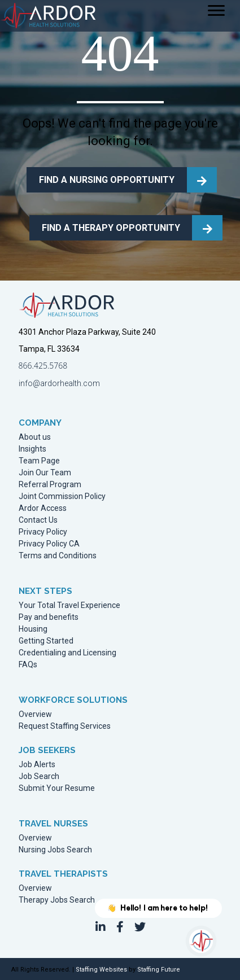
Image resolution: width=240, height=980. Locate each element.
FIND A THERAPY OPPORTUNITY (111, 228)
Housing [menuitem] (33, 629)
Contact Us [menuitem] (38, 520)
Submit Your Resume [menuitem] (57, 788)
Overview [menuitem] (35, 714)
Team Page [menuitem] (39, 461)
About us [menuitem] (35, 437)
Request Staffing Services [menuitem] (65, 726)
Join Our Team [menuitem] (45, 473)
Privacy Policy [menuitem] (43, 532)
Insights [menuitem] (32, 449)
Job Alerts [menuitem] (37, 765)
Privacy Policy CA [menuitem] (49, 544)
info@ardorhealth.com (59, 383)
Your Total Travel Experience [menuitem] (69, 605)
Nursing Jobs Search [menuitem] (55, 850)
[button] (101, 927)
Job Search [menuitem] (39, 776)
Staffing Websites (101, 970)
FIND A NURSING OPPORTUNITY (107, 180)
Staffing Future (159, 970)
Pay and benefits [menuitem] (49, 617)
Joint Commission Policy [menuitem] (62, 496)
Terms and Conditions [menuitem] (58, 556)
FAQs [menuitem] (28, 665)
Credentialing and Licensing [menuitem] (67, 653)
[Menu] (216, 11)
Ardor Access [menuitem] (43, 508)
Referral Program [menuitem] (50, 485)
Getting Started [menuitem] (46, 641)
